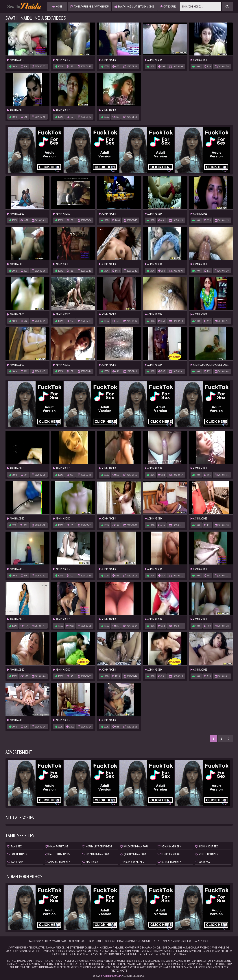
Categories (168, 6)
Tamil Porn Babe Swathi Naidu (90, 6)
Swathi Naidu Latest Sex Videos (134, 6)
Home (57, 6)
